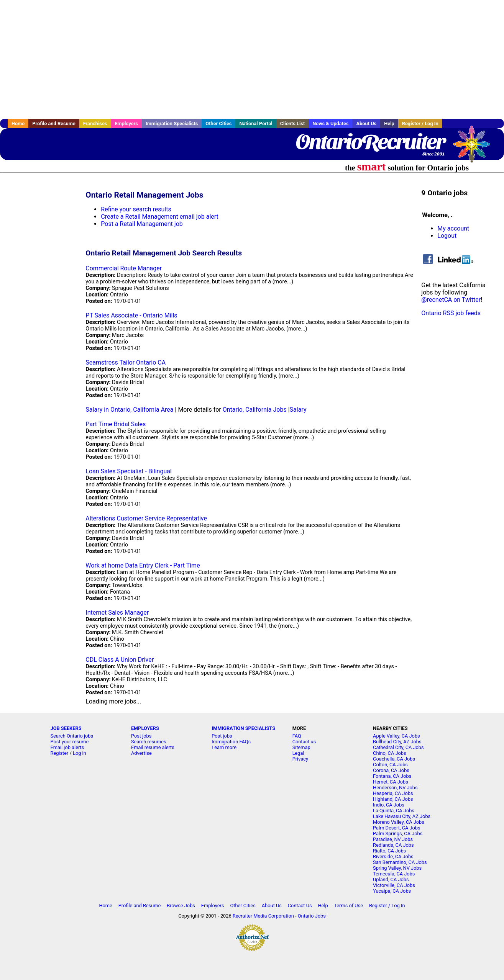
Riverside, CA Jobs (393, 856)
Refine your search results (136, 209)
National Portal (256, 124)
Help (389, 124)
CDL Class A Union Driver (120, 660)
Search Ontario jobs (72, 736)
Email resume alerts (153, 747)
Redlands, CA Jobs (393, 845)
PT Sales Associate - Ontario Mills (131, 315)
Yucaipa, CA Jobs (392, 891)
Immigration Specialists (172, 124)
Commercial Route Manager (124, 268)
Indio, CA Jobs (389, 805)
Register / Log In (420, 124)
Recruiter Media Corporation (263, 916)
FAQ (297, 736)
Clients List (293, 124)
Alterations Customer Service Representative (146, 518)
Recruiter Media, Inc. (475, 148)
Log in (80, 753)
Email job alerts (67, 747)
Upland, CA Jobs (391, 879)
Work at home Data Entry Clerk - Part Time (143, 565)
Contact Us (300, 906)
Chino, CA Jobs (390, 753)
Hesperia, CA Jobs (393, 793)
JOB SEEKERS (66, 728)
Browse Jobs (181, 906)
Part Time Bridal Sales (116, 424)
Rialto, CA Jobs (389, 851)
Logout (447, 236)
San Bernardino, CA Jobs (400, 862)
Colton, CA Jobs (390, 765)
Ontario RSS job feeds (451, 313)
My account (453, 228)
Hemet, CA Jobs (391, 782)
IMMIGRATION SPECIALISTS (243, 728)
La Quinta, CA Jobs (394, 811)
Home (18, 124)
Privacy (300, 759)
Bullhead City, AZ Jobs (397, 742)
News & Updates (330, 124)
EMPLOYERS (145, 728)
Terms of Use (348, 906)
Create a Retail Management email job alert (160, 217)
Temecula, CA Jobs (394, 874)
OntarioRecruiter (370, 142)
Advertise (141, 753)
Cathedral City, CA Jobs (398, 747)
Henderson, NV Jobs (395, 788)
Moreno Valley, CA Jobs (399, 822)
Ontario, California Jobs (255, 410)
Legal (298, 753)
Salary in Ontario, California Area (129, 410)
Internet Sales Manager (117, 613)
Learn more (224, 747)
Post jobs (141, 736)
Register (60, 753)
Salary (298, 410)
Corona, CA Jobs (391, 770)
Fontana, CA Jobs (392, 776)
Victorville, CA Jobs (394, 885)
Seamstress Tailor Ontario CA (126, 362)
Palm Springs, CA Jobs (398, 834)
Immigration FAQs (231, 742)
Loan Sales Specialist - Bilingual (129, 471)
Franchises (95, 124)
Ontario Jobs (312, 916)
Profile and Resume (54, 124)
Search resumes (149, 742)
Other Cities (218, 124)
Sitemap (301, 747)
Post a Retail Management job (142, 224)
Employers (126, 124)
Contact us (304, 742)
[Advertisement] (252, 59)
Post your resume (70, 742)
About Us (366, 124)
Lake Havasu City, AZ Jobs (402, 816)
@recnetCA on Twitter (451, 300)
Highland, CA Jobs (393, 799)
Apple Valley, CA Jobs (396, 736)
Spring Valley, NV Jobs (397, 868)
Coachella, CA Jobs (394, 759)
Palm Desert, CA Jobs (397, 828)
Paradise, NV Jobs (393, 839)
